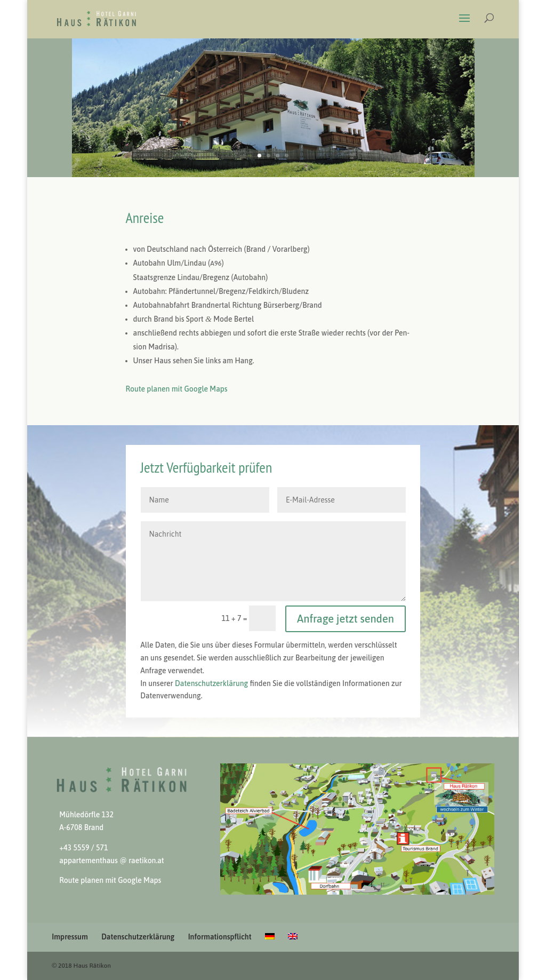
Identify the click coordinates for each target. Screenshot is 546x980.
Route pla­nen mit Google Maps (177, 389)
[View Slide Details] (357, 829)
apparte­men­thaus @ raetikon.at (111, 861)
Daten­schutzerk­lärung (211, 683)
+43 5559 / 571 (83, 848)
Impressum (70, 937)
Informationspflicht (220, 937)
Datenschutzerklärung (138, 937)
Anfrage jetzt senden (346, 619)
